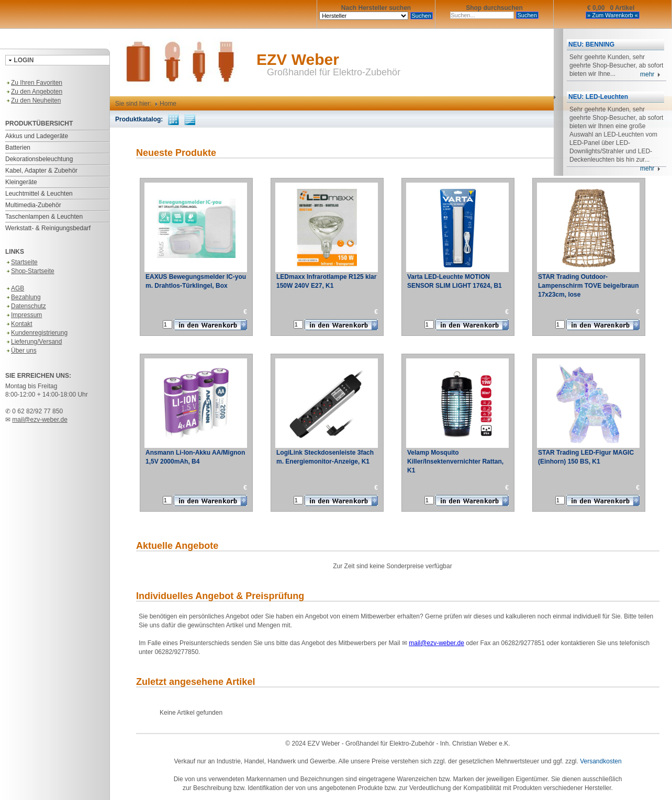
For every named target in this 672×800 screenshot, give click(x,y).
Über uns (21, 351)
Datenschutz (26, 306)
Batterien (18, 148)
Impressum (24, 315)
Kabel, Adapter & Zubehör (41, 171)
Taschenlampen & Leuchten (44, 217)
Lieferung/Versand (33, 342)
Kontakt (19, 324)
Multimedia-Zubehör (33, 205)
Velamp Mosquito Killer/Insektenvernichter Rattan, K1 (455, 461)
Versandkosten (601, 761)
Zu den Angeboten (34, 92)
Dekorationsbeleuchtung (39, 159)
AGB (15, 288)
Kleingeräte (21, 182)
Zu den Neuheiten (33, 100)
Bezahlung (23, 297)
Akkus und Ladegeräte (37, 136)
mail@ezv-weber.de (40, 420)
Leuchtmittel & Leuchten (39, 194)
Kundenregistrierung (36, 333)
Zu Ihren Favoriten (34, 83)
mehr (650, 74)
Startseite (21, 262)
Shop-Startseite (30, 271)
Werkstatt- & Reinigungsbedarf (48, 228)
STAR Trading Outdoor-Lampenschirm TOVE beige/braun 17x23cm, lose (589, 286)
